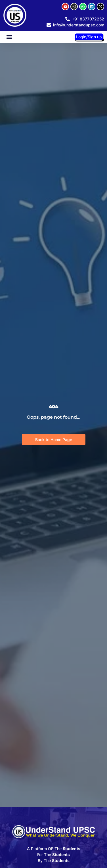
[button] (9, 37)
